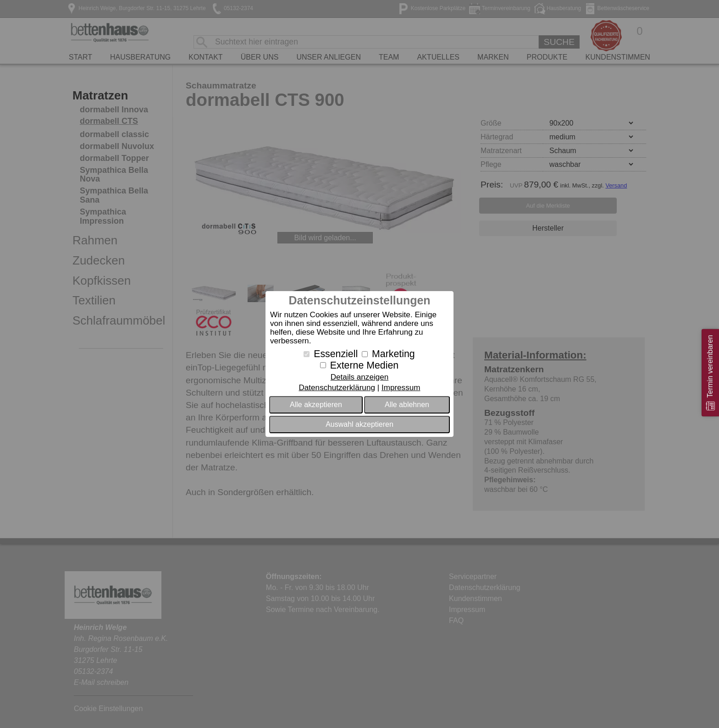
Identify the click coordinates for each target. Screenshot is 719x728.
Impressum (401, 388)
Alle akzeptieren (316, 405)
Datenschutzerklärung (337, 388)
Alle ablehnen (407, 405)
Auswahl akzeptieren (359, 424)
